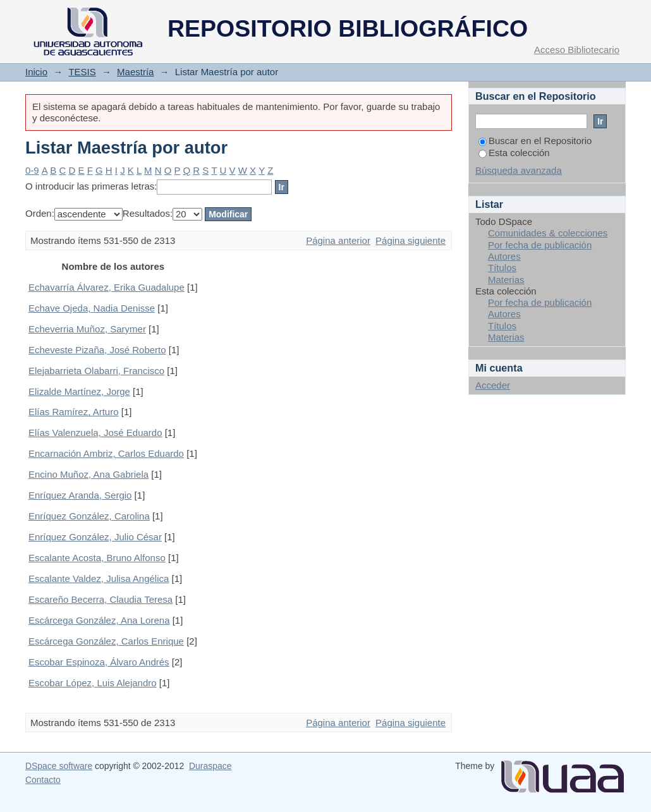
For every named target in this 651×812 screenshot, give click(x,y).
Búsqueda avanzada (519, 170)
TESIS (82, 72)
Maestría (135, 72)
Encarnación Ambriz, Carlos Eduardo (106, 453)
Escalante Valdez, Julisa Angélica (99, 579)
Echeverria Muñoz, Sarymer (87, 329)
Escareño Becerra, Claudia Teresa (100, 599)
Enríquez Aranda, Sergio (80, 495)
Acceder (493, 385)
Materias (506, 280)
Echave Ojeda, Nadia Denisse (92, 308)
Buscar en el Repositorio (535, 141)
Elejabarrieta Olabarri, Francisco (96, 371)
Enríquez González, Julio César (95, 537)
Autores (504, 256)
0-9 (32, 170)
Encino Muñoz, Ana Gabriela (88, 474)
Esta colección (514, 153)
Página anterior (338, 240)
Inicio (36, 72)
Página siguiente (411, 240)
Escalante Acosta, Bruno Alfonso (97, 558)
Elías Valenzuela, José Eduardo (95, 433)
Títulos (502, 268)
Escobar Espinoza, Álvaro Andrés (99, 662)
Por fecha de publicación (540, 245)
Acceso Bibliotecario (577, 50)
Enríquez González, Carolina (89, 516)
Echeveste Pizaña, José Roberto (97, 350)
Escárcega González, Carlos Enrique (106, 641)
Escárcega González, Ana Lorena (99, 620)
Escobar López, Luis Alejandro (93, 683)
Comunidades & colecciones (548, 233)
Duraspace (210, 766)
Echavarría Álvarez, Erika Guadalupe (106, 287)
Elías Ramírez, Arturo (74, 412)
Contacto (43, 780)
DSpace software (59, 766)
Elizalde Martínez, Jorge (79, 391)
